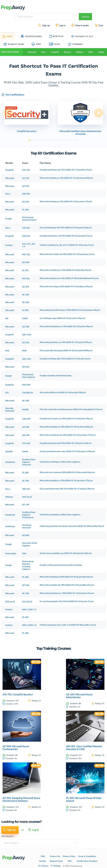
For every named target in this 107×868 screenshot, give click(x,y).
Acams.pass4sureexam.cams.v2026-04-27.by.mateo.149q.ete (67, 451)
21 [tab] (76, 140)
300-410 (26, 489)
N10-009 (26, 385)
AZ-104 (26, 178)
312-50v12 (27, 601)
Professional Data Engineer (29, 376)
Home (8, 36)
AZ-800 (26, 535)
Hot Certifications (13, 95)
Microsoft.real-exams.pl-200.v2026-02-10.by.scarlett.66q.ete (67, 472)
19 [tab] (71, 140)
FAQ (43, 856)
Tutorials (75, 44)
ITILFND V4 (28, 393)
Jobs (36, 44)
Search (85, 17)
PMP (24, 351)
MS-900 (26, 435)
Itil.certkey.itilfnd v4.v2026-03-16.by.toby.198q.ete (63, 392)
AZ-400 (26, 427)
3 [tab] (34, 140)
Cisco (44, 52)
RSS (70, 861)
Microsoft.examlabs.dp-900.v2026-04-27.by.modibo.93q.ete (67, 585)
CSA (24, 553)
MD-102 (26, 254)
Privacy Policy (69, 856)
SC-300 (26, 294)
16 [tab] (64, 140)
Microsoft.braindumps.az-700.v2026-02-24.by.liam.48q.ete (66, 326)
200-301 (26, 194)
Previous (8, 113)
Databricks (10, 462)
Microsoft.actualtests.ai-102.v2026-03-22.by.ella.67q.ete (66, 270)
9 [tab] (48, 140)
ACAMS (9, 451)
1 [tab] (29, 140)
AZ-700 (26, 326)
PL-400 (25, 617)
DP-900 (26, 585)
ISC (7, 318)
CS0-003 (26, 236)
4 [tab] (36, 140)
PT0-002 (26, 443)
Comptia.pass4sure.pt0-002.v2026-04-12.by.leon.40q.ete (66, 443)
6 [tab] (41, 140)
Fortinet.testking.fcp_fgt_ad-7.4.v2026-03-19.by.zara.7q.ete (67, 245)
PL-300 (25, 209)
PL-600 (25, 577)
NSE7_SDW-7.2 (29, 625)
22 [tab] (78, 140)
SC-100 (26, 400)
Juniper (101, 52)
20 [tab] (73, 140)
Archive (43, 861)
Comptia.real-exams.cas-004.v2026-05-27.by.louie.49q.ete (66, 418)
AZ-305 (26, 202)
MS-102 (26, 278)
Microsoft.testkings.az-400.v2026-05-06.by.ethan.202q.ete (67, 427)
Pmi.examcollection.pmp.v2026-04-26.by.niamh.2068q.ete (66, 350)
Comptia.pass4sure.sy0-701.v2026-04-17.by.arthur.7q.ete (66, 170)
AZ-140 (26, 504)
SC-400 (26, 593)
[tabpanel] (27, 117)
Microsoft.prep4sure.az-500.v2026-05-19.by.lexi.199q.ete (66, 342)
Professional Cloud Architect (29, 218)
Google (9, 218)
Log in (60, 25)
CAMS (25, 451)
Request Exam (14, 44)
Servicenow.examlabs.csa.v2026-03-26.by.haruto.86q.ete (66, 553)
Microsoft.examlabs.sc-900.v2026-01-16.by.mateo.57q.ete (66, 480)
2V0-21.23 (27, 497)
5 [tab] (39, 140)
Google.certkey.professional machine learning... (61, 565)
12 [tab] (55, 140)
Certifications (31, 36)
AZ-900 (26, 186)
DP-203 (26, 367)
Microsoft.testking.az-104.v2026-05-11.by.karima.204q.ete (67, 178)
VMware (80, 52)
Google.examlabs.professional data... (56, 375)
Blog (55, 44)
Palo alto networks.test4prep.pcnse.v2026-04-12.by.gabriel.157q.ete (71, 409)
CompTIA (55, 52)
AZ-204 (26, 287)
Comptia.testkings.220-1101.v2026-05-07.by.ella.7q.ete (65, 358)
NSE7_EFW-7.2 (29, 609)
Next (99, 113)
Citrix (91, 52)
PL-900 (25, 633)
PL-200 (25, 472)
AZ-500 (26, 342)
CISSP (25, 318)
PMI (7, 351)
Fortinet (9, 245)
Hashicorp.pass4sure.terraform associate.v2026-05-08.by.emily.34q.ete (72, 526)
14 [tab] (59, 140)
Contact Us (55, 856)
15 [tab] (62, 140)
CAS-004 (26, 419)
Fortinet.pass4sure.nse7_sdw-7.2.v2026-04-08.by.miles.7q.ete (68, 625)
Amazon (67, 52)
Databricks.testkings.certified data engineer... (60, 462)
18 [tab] (69, 140)
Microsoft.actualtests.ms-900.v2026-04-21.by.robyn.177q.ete (68, 435)
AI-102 (25, 270)
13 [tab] (57, 140)
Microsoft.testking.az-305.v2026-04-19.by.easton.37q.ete (66, 201)
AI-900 (25, 310)
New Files (56, 36)
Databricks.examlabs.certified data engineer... (61, 514)
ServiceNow (11, 553)
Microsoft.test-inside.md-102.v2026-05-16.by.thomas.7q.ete (67, 254)
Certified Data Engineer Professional (29, 515)
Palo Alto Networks (10, 409)
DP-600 (26, 262)
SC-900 (26, 481)
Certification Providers (87, 861)
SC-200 (26, 302)
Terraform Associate (27, 526)
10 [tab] (50, 140)
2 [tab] (32, 140)
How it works (80, 25)
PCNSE (25, 409)
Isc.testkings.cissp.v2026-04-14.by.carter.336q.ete (63, 318)
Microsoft (32, 52)
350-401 (26, 228)
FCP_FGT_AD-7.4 (29, 245)
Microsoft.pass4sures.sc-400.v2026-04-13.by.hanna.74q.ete (67, 593)
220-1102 (27, 334)
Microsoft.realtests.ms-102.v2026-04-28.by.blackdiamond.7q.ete (69, 278)
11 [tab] (53, 140)
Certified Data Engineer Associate (29, 462)
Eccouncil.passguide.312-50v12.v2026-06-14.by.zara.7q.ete (67, 601)
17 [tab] (66, 140)
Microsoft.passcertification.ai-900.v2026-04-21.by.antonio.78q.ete (70, 310)
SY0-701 (26, 170)
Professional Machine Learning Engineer (28, 565)
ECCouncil (10, 601)
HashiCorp (10, 526)
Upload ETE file (82, 36)
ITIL (7, 393)
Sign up (44, 25)
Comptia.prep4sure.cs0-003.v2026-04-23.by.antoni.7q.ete (66, 236)
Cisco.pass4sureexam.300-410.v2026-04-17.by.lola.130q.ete (67, 489)
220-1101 (27, 359)
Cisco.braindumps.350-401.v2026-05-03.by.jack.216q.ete (66, 227)
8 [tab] (46, 140)
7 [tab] (43, 140)
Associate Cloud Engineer (30, 544)
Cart (99, 25)
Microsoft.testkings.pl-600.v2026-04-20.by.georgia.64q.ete (67, 577)
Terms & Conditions (87, 856)
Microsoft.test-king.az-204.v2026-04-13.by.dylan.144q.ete (66, 286)
